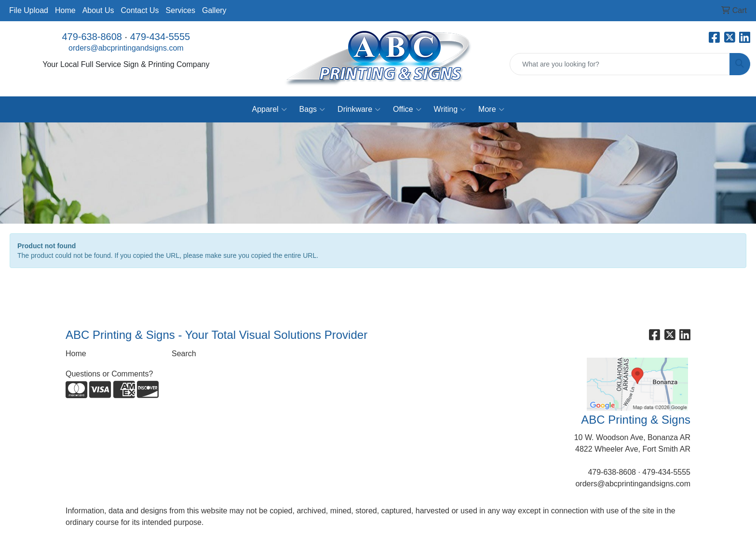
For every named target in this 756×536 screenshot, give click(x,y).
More (491, 109)
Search (184, 354)
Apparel (269, 109)
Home (65, 10)
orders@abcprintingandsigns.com (126, 48)
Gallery (214, 10)
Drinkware (359, 109)
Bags (312, 109)
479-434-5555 (160, 37)
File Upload (29, 10)
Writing (450, 109)
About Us (98, 10)
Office (407, 109)
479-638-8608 (92, 37)
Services (181, 10)
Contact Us (140, 10)
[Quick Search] (620, 64)
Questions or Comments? (109, 374)
